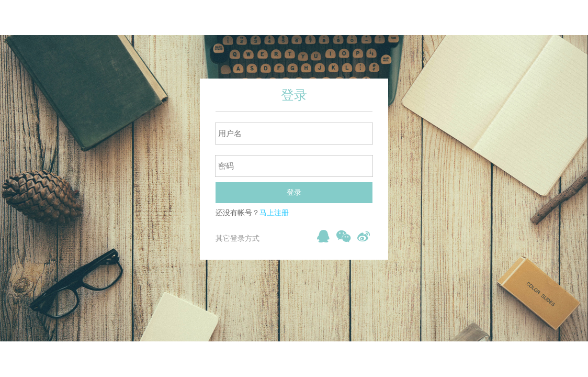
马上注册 (274, 213)
